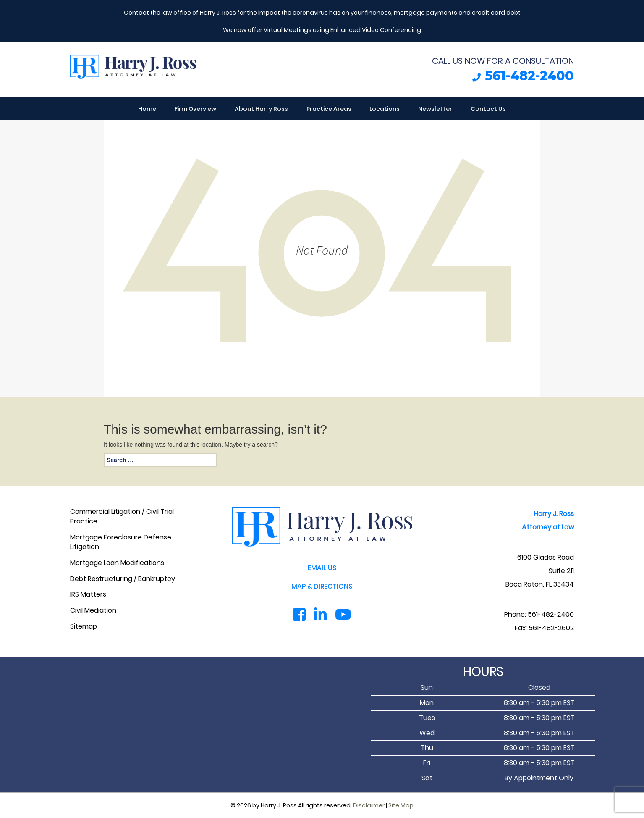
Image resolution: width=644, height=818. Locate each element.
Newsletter (435, 109)
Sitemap (84, 626)
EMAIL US (322, 568)
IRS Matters (88, 594)
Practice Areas (329, 109)
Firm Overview (195, 109)
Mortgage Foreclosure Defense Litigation (121, 542)
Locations (385, 109)
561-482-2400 (529, 76)
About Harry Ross (261, 109)
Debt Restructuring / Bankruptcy (123, 579)
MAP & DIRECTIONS (322, 587)
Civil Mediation (93, 610)
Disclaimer (369, 805)
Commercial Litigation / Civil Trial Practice (122, 517)
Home (147, 109)
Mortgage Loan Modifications (117, 563)
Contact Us (488, 109)
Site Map (401, 805)
